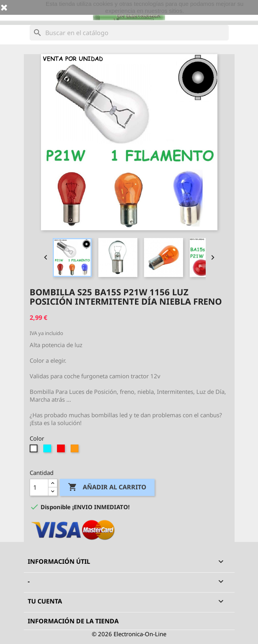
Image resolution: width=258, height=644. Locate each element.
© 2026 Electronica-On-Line (129, 634)
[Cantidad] (39, 487)
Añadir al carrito (107, 487)
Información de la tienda (73, 621)
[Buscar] (129, 33)
